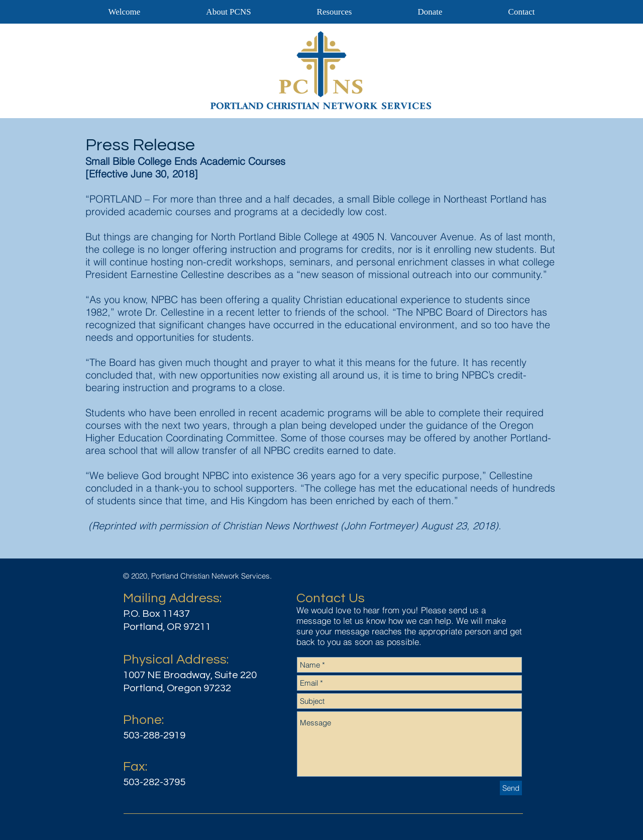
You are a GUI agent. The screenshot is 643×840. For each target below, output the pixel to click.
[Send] (511, 788)
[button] (334, 12)
